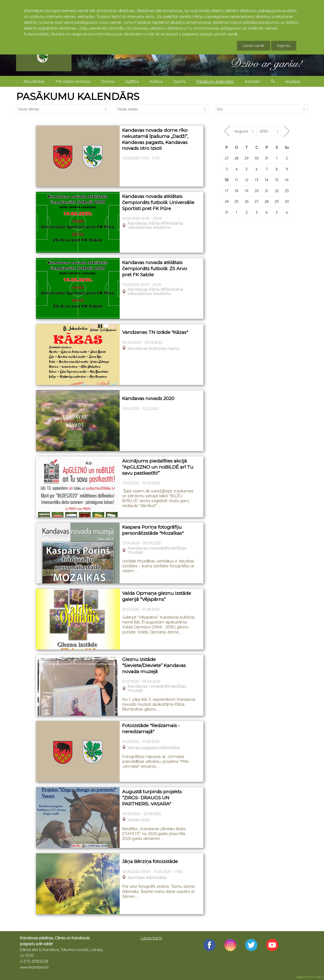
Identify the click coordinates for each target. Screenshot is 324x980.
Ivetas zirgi (138, 820)
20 (257, 191)
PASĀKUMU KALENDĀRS (78, 96)
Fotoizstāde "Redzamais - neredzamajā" (151, 729)
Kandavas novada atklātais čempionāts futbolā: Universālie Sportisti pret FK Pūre (158, 202)
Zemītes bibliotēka (147, 878)
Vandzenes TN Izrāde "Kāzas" (155, 332)
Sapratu (284, 46)
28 (237, 158)
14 (267, 180)
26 (247, 201)
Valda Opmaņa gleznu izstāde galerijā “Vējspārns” (157, 596)
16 (287, 180)
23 (287, 191)
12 (247, 180)
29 (247, 158)
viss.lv (319, 977)
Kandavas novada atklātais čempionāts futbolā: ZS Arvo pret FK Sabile (155, 268)
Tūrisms (108, 81)
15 (277, 180)
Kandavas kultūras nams (153, 349)
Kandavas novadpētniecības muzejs (157, 550)
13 (257, 180)
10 (227, 180)
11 (236, 180)
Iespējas (293, 81)
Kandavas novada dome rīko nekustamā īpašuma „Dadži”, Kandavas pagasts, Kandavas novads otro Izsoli (155, 139)
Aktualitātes (34, 81)
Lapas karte (151, 938)
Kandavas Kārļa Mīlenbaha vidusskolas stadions (155, 225)
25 (236, 201)
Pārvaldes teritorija (73, 81)
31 (267, 158)
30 (257, 158)
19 (247, 191)
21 (267, 191)
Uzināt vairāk (254, 46)
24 (227, 201)
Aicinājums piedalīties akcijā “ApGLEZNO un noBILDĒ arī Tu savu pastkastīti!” (158, 467)
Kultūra (156, 81)
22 (277, 191)
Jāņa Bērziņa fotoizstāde (150, 861)
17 (227, 191)
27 (227, 158)
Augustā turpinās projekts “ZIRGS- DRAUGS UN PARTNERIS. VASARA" (152, 798)
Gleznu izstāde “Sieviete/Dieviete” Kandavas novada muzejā (154, 665)
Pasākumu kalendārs (215, 81)
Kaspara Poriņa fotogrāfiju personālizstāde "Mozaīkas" (153, 530)
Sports (180, 81)
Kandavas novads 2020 (148, 398)
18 (237, 191)
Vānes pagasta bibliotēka (154, 748)
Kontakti (252, 81)
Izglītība (132, 81)
